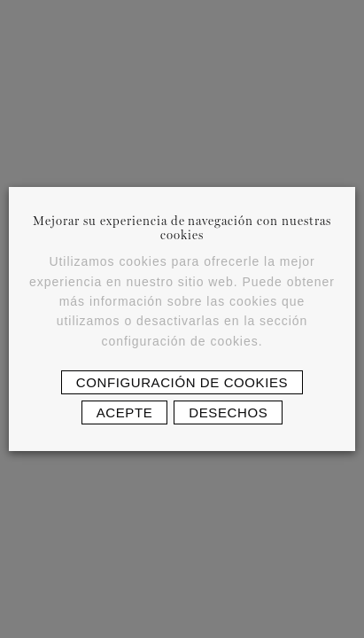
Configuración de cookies (182, 382)
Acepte (125, 412)
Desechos (228, 412)
